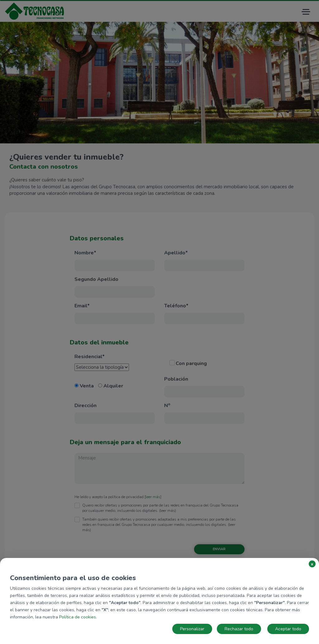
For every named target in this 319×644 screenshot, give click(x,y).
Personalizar (192, 629)
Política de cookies (78, 617)
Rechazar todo (239, 629)
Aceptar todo (288, 629)
